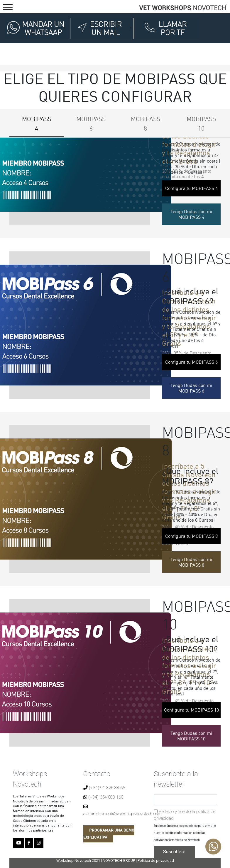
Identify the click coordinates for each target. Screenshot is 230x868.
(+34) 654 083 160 (103, 797)
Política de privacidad (156, 861)
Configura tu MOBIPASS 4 (191, 189)
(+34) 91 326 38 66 (104, 788)
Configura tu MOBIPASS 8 (191, 537)
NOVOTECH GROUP (119, 861)
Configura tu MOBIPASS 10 (191, 710)
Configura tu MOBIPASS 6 (191, 363)
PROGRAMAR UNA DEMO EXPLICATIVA (109, 834)
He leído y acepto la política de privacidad (185, 815)
